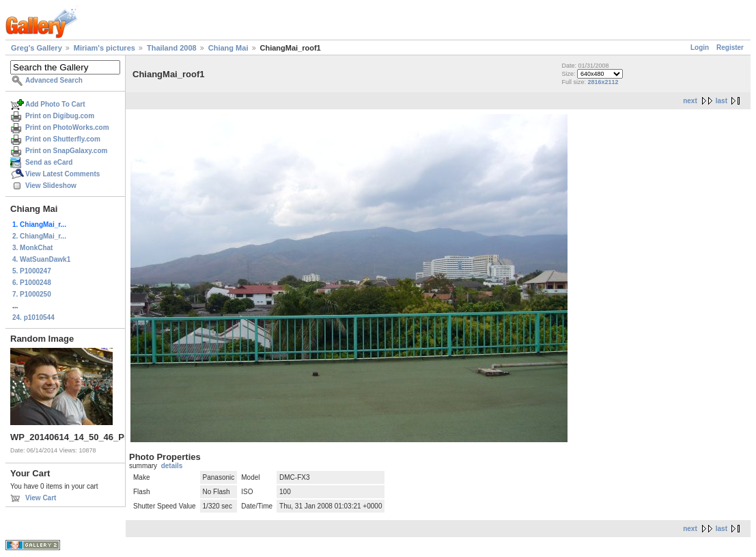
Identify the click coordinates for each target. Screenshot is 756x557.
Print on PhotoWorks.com (67, 127)
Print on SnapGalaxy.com (66, 151)
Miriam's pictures (104, 48)
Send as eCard (49, 162)
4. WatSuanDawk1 (41, 259)
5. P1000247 (32, 271)
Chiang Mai (228, 48)
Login (700, 47)
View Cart (41, 498)
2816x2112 (603, 82)
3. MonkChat (32, 248)
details (172, 466)
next (690, 101)
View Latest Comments (62, 174)
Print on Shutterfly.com (63, 139)
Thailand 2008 (172, 48)
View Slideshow (51, 186)
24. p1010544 (33, 317)
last (722, 101)
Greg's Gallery (37, 48)
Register (730, 47)
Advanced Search (54, 80)
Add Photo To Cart (55, 104)
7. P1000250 (32, 294)
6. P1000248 (32, 283)
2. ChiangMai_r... (39, 236)
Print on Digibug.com (60, 116)
